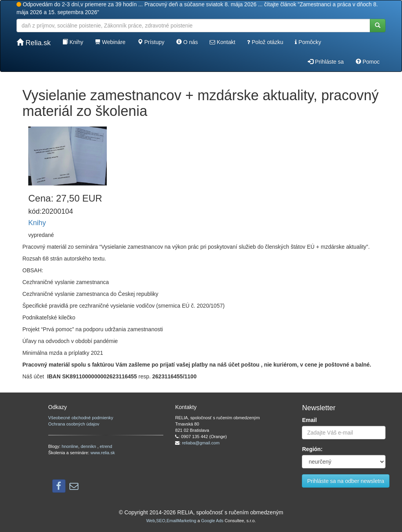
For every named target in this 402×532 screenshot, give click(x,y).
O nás (187, 42)
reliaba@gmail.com (201, 443)
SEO (161, 521)
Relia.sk (34, 43)
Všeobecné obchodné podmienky (81, 418)
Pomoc (368, 62)
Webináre (110, 42)
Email (309, 420)
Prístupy (151, 42)
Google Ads (212, 521)
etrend (106, 446)
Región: (312, 449)
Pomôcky (308, 42)
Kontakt (222, 42)
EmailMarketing (181, 521)
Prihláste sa (326, 62)
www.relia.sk (102, 453)
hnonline (70, 446)
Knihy (73, 42)
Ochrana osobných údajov (74, 424)
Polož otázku (265, 42)
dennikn (89, 446)
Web (150, 521)
